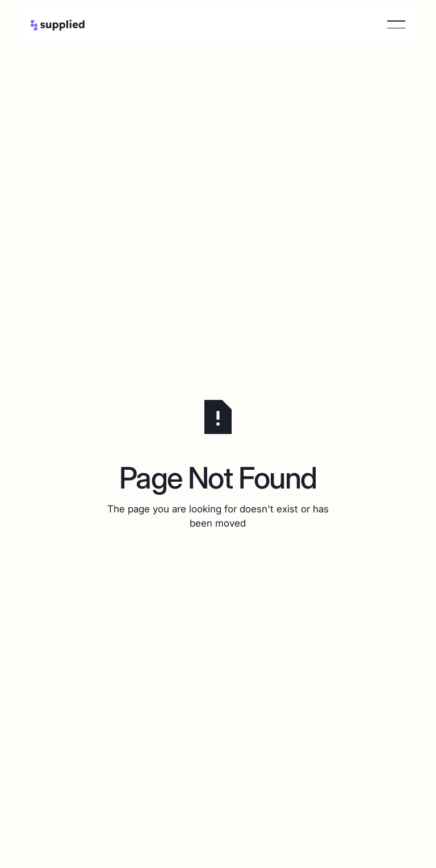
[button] (396, 24)
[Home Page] (58, 24)
